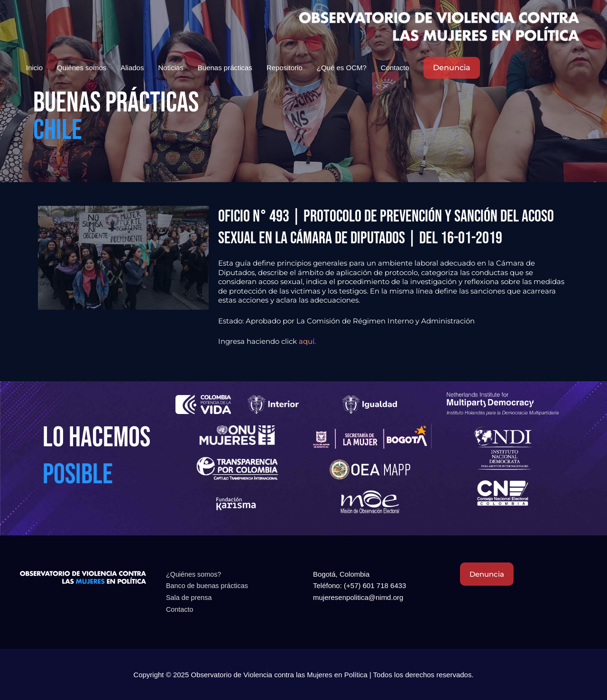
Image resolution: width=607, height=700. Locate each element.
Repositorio (285, 68)
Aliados (132, 68)
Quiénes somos (82, 68)
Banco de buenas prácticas (209, 585)
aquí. (307, 341)
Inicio (34, 68)
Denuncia (488, 574)
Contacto (395, 68)
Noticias (170, 68)
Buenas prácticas (225, 68)
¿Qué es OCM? (342, 68)
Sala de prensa (190, 597)
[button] (452, 68)
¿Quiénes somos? (195, 574)
